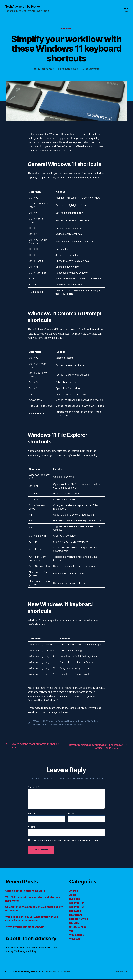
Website (31, 828)
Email (71, 814)
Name (31, 814)
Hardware (75, 912)
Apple (73, 896)
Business (74, 900)
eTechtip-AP (76, 904)
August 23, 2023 (70, 70)
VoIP (72, 932)
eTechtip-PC (76, 908)
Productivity (58, 725)
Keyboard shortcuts (41, 725)
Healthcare (76, 916)
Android (74, 892)
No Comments (93, 70)
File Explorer (95, 722)
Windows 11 (81, 725)
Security (74, 924)
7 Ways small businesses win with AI (26, 928)
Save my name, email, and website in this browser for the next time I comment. (66, 841)
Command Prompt (68, 722)
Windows (66, 29)
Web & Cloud (77, 936)
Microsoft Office (79, 920)
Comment (33, 788)
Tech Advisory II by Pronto (24, 7)
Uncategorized (78, 928)
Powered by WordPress (61, 972)
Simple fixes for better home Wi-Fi (25, 892)
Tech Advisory (47, 70)
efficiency (83, 722)
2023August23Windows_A (45, 722)
